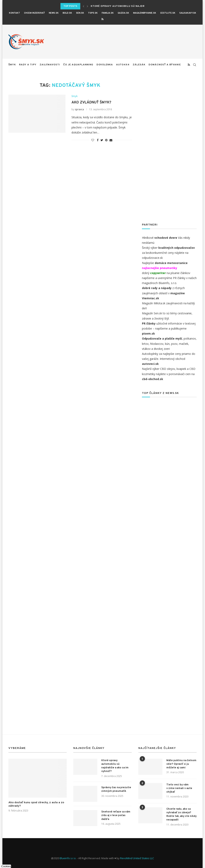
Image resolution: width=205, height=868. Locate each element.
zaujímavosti (50, 65)
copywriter (158, 273)
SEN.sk (80, 13)
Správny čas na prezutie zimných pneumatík (116, 789)
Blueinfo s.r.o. (68, 858)
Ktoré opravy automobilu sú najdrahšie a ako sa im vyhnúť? (115, 766)
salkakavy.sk (188, 13)
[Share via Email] (111, 140)
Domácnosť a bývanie (165, 65)
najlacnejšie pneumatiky (160, 268)
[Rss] (102, 19)
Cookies (6, 866)
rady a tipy (28, 65)
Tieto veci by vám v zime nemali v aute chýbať (179, 788)
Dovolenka (105, 65)
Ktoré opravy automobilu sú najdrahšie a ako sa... (130, 6)
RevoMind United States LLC (137, 858)
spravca (79, 109)
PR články (179, 278)
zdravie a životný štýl (155, 318)
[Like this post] (93, 140)
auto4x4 (123, 65)
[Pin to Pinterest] (106, 140)
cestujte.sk (168, 13)
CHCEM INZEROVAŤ (34, 13)
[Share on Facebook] (98, 140)
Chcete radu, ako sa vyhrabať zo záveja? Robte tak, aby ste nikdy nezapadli (181, 815)
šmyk (12, 65)
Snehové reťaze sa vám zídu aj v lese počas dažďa (116, 815)
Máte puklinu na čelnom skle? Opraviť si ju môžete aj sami (181, 764)
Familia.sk (108, 13)
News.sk (54, 13)
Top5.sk (93, 13)
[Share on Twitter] (102, 140)
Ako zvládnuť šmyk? (91, 103)
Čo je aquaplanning (78, 65)
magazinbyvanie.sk (145, 13)
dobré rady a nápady (157, 288)
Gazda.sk (123, 13)
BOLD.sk (67, 13)
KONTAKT (15, 13)
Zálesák (139, 65)
